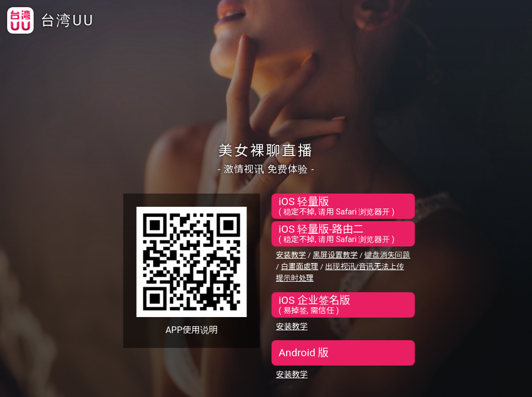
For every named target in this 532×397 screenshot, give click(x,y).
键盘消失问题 (387, 255)
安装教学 (291, 255)
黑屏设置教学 (335, 255)
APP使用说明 (192, 330)
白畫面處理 (299, 266)
